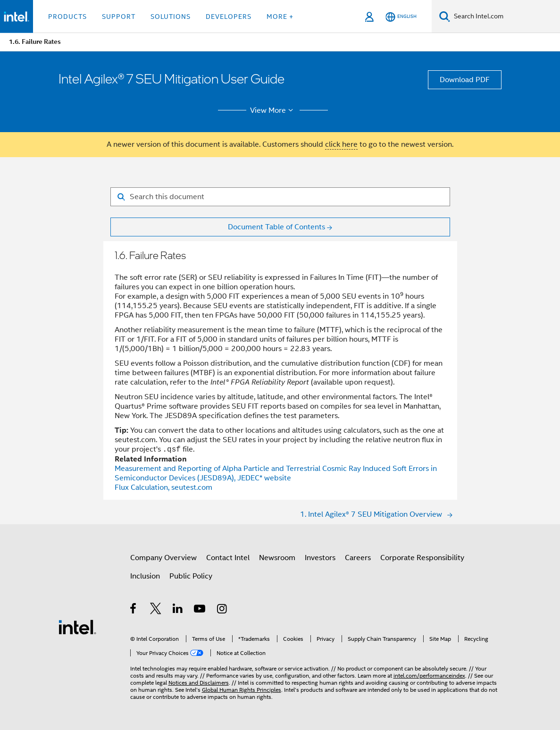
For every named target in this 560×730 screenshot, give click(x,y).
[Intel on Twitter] (156, 610)
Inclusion (145, 576)
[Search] (445, 16)
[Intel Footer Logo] (77, 627)
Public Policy (191, 576)
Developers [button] (229, 17)
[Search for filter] (280, 197)
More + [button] (280, 17)
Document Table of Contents (276, 227)
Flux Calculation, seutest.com (163, 487)
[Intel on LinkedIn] (178, 610)
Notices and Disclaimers (199, 683)
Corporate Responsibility (422, 558)
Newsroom (277, 558)
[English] (401, 17)
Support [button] (119, 17)
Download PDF (465, 80)
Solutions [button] (171, 17)
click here (341, 144)
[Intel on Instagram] (222, 610)
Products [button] (67, 17)
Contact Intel (228, 558)
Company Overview (163, 558)
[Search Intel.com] (505, 17)
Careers (358, 558)
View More (273, 110)
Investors (320, 558)
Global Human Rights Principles (242, 690)
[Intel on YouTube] (200, 610)
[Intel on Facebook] (134, 610)
